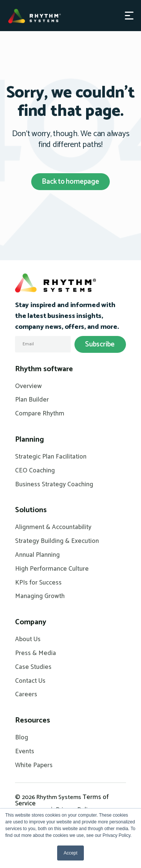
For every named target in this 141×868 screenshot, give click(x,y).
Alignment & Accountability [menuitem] (53, 528)
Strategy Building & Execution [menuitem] (57, 541)
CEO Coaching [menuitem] (35, 471)
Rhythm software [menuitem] (44, 369)
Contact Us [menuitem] (30, 681)
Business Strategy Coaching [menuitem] (54, 485)
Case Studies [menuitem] (33, 667)
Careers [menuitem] (26, 695)
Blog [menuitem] (22, 738)
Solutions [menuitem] (31, 510)
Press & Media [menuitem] (36, 654)
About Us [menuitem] (28, 640)
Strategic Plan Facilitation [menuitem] (51, 457)
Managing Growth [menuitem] (40, 597)
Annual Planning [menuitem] (37, 555)
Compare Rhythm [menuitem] (40, 414)
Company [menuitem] (31, 622)
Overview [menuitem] (28, 387)
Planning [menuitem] (30, 440)
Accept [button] (70, 853)
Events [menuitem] (25, 752)
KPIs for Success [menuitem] (38, 583)
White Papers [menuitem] (34, 766)
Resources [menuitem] (33, 721)
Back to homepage (70, 182)
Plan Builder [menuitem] (32, 400)
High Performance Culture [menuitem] (52, 569)
